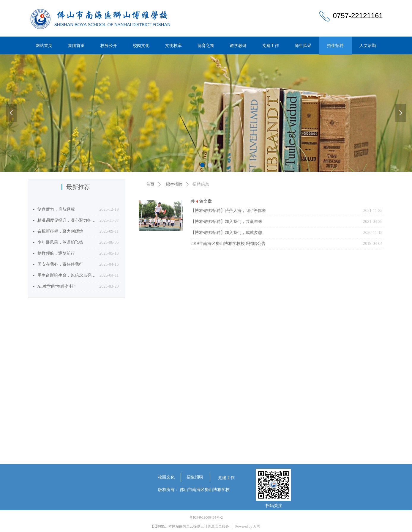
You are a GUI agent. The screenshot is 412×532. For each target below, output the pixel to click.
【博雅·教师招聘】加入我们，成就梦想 (227, 233)
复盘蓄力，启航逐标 (56, 209)
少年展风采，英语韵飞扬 (60, 242)
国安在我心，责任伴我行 (60, 264)
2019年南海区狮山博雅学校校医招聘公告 (228, 244)
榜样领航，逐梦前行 (56, 253)
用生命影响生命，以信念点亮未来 (67, 275)
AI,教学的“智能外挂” (57, 286)
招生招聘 (174, 184)
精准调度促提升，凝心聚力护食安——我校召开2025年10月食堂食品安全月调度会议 (67, 220)
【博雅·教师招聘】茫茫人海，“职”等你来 (228, 211)
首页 (150, 184)
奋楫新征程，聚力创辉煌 (60, 231)
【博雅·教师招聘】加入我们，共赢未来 (227, 222)
